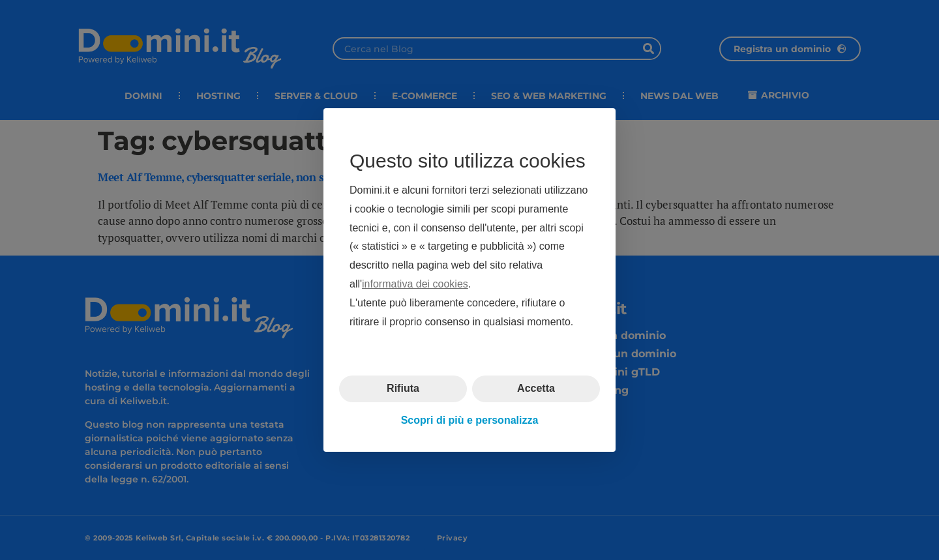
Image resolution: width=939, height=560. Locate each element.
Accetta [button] (536, 388)
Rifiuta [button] (403, 388)
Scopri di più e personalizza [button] (470, 420)
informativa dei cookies (415, 284)
